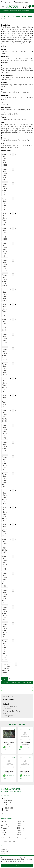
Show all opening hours (9, 841)
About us (4, 849)
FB (3, 814)
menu (3, 7)
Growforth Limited (9, 799)
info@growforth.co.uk (22, 2)
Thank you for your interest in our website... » (17, 11)
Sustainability (5, 851)
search (23, 7)
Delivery (4, 853)
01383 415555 (7, 2)
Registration (5, 855)
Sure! (17, 865)
